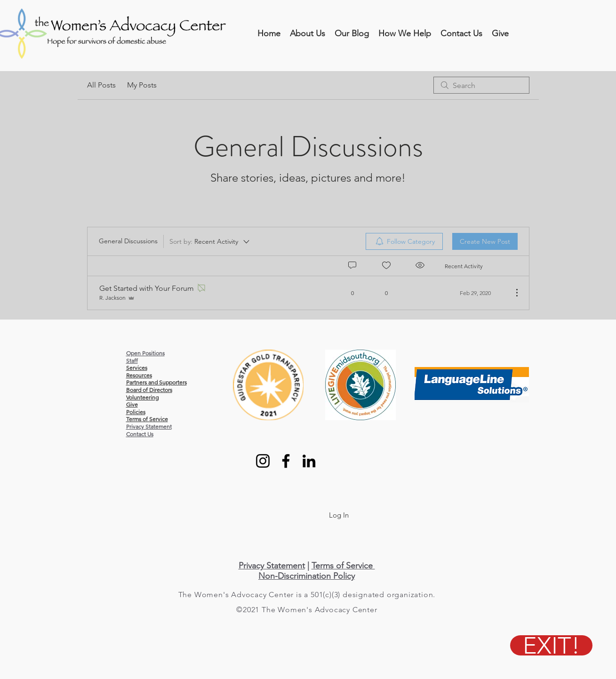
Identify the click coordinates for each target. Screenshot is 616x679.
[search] (481, 85)
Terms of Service (343, 566)
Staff (132, 361)
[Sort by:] (210, 241)
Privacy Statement (149, 427)
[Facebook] (286, 461)
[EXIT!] (551, 645)
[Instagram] (263, 461)
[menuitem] (404, 241)
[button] (308, 34)
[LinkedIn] (309, 461)
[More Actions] (512, 293)
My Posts (142, 85)
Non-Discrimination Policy (307, 576)
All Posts (101, 85)
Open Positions (145, 353)
